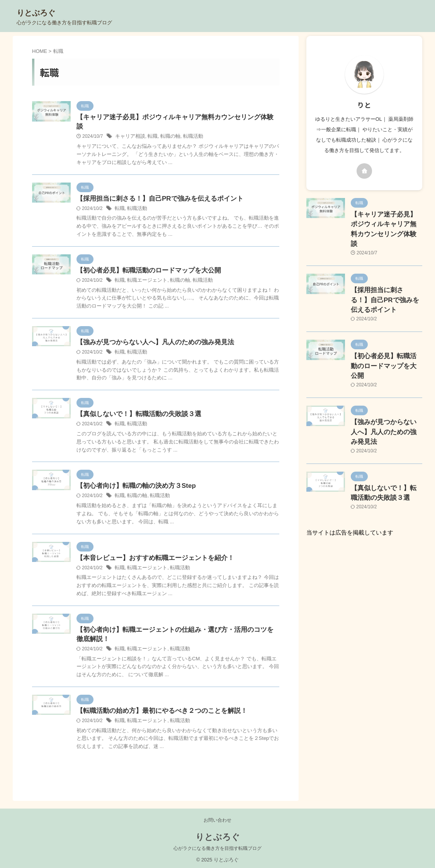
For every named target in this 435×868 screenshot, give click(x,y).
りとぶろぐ (36, 13)
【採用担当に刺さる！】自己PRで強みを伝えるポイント (155, 190)
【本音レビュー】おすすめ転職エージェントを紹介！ (151, 552)
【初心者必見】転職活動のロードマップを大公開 (144, 263)
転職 (150, 128)
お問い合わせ (217, 817)
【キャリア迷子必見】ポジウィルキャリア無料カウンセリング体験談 (172, 118)
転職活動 (188, 128)
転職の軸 (167, 128)
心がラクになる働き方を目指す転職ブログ (217, 845)
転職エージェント (145, 273)
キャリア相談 (129, 128)
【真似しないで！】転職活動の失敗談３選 (135, 408)
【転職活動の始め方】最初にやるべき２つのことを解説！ (157, 708)
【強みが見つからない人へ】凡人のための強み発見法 (151, 335)
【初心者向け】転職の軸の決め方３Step (133, 480)
